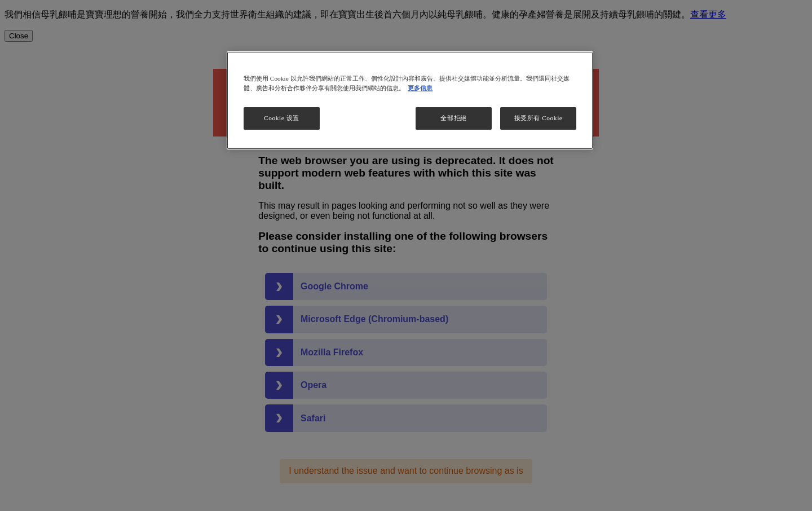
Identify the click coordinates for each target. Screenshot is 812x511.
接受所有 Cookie (539, 118)
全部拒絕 (453, 118)
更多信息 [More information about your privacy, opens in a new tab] (420, 88)
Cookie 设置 (282, 118)
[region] (410, 100)
